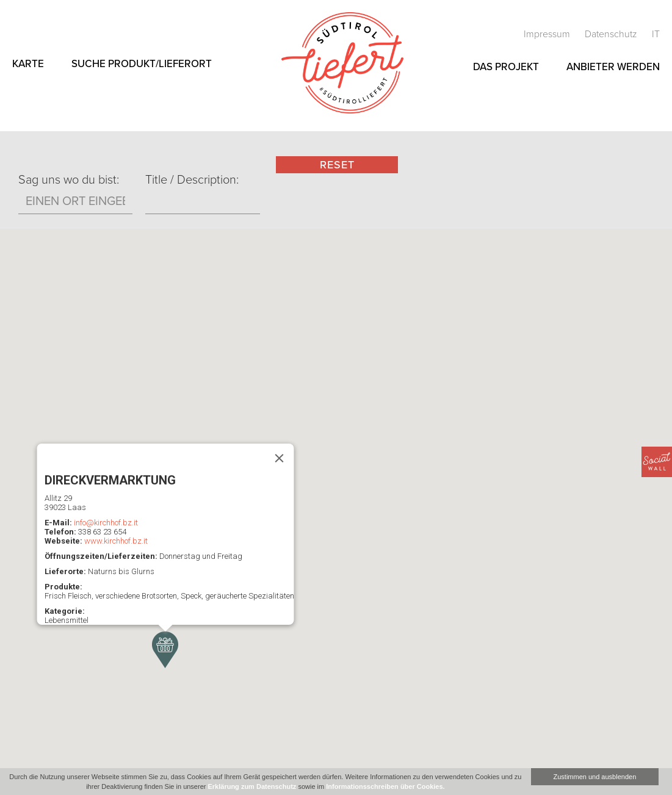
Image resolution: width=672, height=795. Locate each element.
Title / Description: (192, 180)
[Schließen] (279, 458)
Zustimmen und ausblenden (595, 777)
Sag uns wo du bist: (69, 180)
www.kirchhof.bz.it (115, 541)
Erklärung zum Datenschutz (252, 786)
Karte (28, 64)
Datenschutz (612, 34)
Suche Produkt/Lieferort (142, 64)
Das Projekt (506, 67)
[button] (165, 650)
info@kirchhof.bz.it (105, 523)
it (656, 34)
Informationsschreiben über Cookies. (385, 786)
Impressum (548, 34)
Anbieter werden (613, 67)
